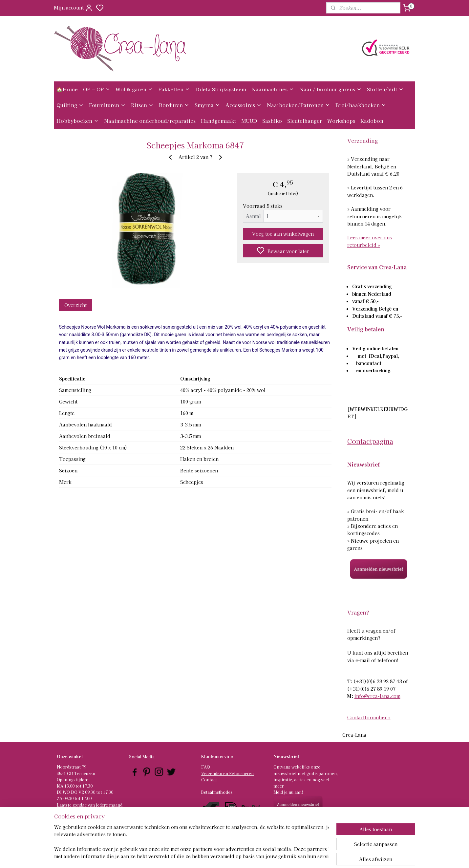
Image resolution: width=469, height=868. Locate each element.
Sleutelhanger (305, 121)
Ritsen (142, 105)
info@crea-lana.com (377, 696)
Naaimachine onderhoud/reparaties (150, 121)
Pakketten (174, 89)
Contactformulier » (369, 717)
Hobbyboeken (78, 121)
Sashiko (272, 121)
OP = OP (97, 89)
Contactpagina (370, 441)
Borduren (174, 105)
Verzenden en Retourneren (227, 773)
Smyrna (207, 105)
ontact (211, 780)
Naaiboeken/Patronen (298, 105)
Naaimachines (273, 89)
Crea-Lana (354, 735)
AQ (207, 767)
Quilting (70, 105)
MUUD (249, 121)
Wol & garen (134, 89)
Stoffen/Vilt (385, 89)
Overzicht (75, 305)
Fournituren (107, 105)
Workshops (341, 121)
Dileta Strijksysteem (221, 89)
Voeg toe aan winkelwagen (283, 234)
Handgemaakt (218, 121)
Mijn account (73, 8)
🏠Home (67, 89)
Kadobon (372, 121)
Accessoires (244, 105)
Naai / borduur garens (330, 89)
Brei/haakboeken (361, 105)
